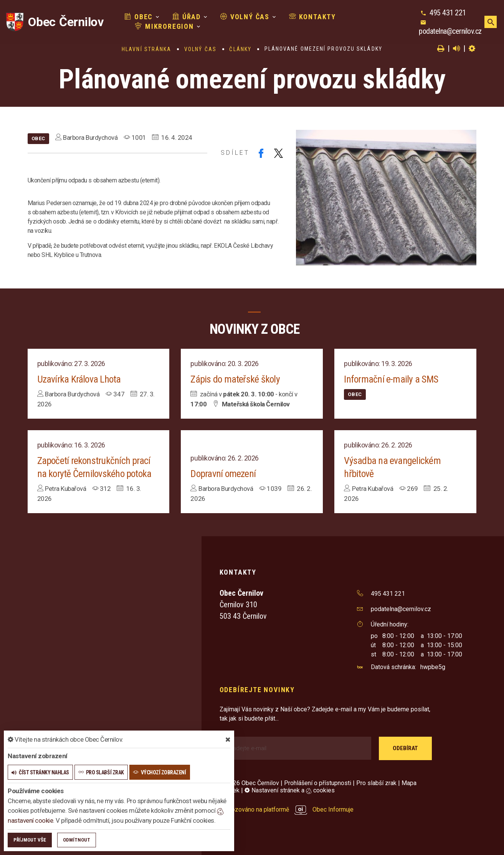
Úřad (170, 19)
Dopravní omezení (223, 474)
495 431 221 (443, 10)
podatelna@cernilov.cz (445, 28)
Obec (122, 19)
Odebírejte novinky (257, 690)
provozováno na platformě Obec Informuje (287, 809)
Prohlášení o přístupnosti (318, 783)
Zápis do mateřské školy (235, 379)
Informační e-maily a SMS (391, 379)
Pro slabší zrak (376, 783)
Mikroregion (360, 19)
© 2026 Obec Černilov (249, 783)
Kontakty (296, 19)
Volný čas (228, 19)
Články (240, 49)
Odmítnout (77, 840)
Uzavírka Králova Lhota (79, 379)
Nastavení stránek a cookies (290, 790)
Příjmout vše (30, 840)
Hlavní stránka (146, 49)
